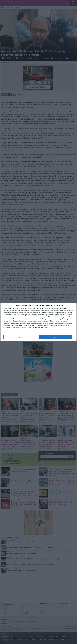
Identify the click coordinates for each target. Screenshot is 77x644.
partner (17, 309)
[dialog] (38, 322)
